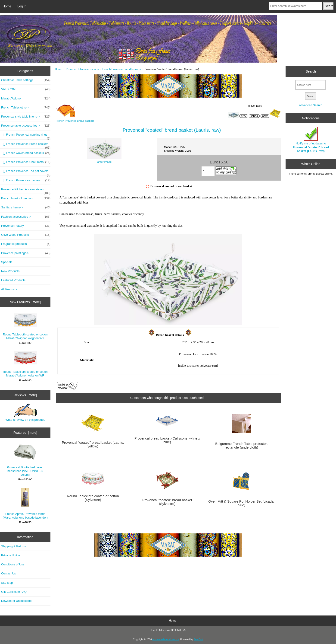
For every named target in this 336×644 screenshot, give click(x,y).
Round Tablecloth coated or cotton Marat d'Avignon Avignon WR (25, 364)
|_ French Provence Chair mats (26, 162)
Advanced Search (311, 105)
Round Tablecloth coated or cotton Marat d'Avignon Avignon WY (25, 327)
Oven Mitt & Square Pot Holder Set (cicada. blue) (241, 503)
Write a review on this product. (25, 412)
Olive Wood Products (26, 235)
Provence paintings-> (26, 253)
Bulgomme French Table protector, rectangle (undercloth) (241, 446)
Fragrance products (26, 244)
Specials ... (8, 262)
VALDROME (26, 89)
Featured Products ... (15, 280)
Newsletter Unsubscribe (17, 601)
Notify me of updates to (311, 140)
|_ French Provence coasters (26, 180)
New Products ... (12, 271)
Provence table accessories (82, 69)
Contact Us (8, 573)
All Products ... (11, 289)
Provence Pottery (26, 226)
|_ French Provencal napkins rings (26, 136)
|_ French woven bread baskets (26, 153)
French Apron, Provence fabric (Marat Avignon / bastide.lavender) (25, 504)
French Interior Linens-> (26, 198)
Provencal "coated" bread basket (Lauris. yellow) (93, 444)
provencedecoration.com (166, 639)
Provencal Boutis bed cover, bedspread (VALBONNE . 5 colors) (25, 460)
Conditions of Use (13, 564)
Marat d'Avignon (26, 99)
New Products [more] (25, 302)
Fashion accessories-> (26, 217)
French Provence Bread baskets (121, 69)
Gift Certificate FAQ (14, 592)
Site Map (7, 583)
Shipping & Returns (14, 546)
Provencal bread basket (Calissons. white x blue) (167, 440)
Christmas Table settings (26, 80)
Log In (22, 6)
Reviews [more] (25, 395)
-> (26, 126)
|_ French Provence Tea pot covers (26, 172)
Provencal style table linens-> (26, 117)
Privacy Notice (11, 555)
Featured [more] (25, 433)
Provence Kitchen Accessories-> (26, 191)
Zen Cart (198, 639)
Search (311, 71)
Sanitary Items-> (26, 207)
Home (7, 6)
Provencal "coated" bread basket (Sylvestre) (167, 502)
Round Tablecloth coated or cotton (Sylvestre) (93, 498)
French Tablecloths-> (26, 108)
